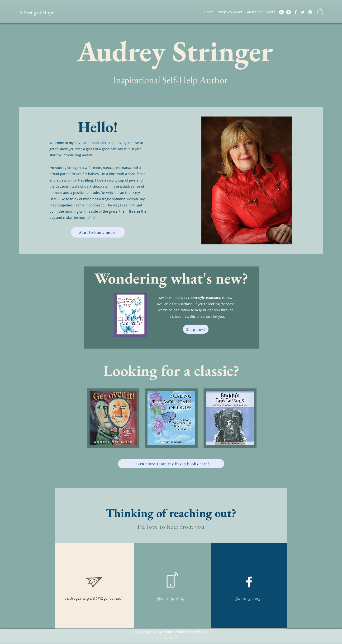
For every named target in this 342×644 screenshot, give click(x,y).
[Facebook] (296, 12)
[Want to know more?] (98, 232)
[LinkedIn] (281, 12)
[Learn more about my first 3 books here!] (171, 464)
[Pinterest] (289, 12)
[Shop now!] (196, 329)
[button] (320, 12)
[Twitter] (303, 12)
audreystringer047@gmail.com (94, 598)
